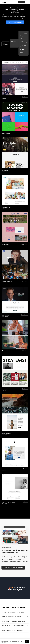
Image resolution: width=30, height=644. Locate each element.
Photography (23, 33)
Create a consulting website (15, 22)
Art (23, 38)
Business (23, 49)
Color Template (25, 97)
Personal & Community (23, 46)
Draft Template (25, 389)
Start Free (22, 2)
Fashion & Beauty (23, 42)
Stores (22, 52)
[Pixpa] (4, 2)
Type (14, 44)
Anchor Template (25, 244)
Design (23, 36)
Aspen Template (25, 433)
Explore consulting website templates (13, 568)
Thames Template (25, 207)
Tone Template (25, 281)
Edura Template (25, 170)
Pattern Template (25, 469)
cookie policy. (4, 642)
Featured (14, 41)
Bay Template (25, 502)
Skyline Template (25, 315)
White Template (25, 133)
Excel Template (25, 351)
